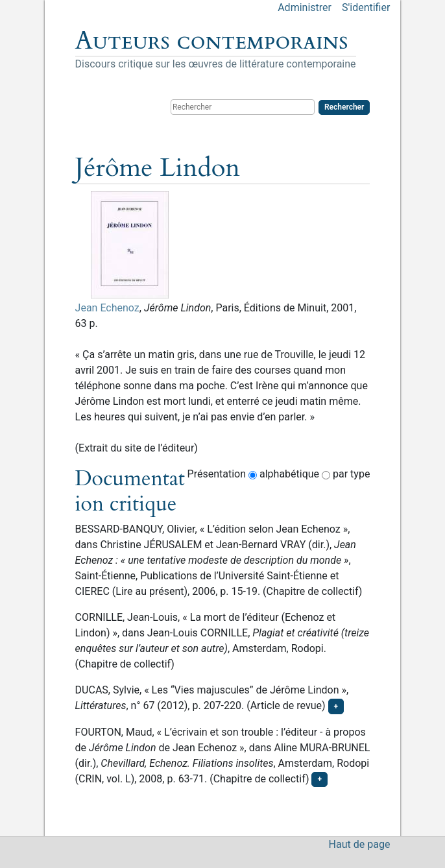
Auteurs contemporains (212, 41)
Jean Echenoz (107, 308)
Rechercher (344, 107)
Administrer (305, 7)
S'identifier (366, 7)
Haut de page (360, 844)
